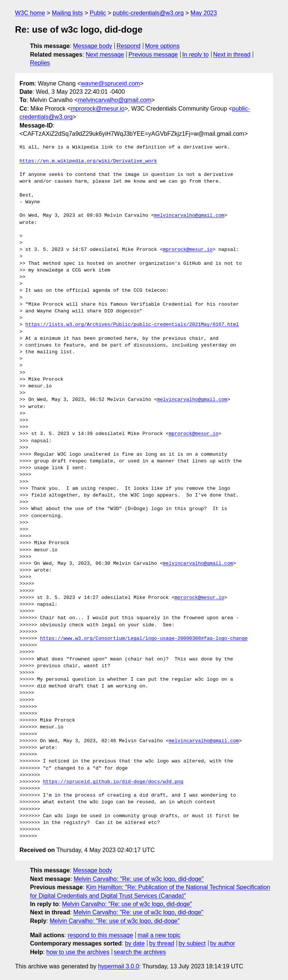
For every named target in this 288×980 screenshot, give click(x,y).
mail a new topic (159, 935)
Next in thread (232, 55)
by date (135, 943)
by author (223, 943)
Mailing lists (67, 13)
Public (98, 13)
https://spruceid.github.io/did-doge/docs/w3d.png (113, 782)
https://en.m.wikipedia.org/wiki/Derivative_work (88, 161)
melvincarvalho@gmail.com (115, 100)
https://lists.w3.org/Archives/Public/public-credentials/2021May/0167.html (132, 325)
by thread (162, 943)
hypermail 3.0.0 (118, 966)
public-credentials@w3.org (148, 13)
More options (163, 46)
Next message (105, 55)
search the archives (140, 952)
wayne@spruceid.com (110, 83)
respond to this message (100, 935)
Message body (93, 46)
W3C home (30, 13)
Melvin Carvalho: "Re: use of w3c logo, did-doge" (139, 879)
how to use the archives (78, 952)
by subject (192, 943)
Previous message (153, 55)
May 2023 (204, 13)
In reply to (195, 55)
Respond (129, 46)
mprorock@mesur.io (97, 109)
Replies (40, 63)
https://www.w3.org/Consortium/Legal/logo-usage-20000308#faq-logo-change (144, 639)
